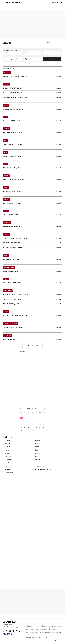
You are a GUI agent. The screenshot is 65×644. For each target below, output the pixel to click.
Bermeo (6, 105)
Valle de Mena (7, 335)
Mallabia (6, 176)
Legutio (6, 279)
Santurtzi (6, 234)
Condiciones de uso (29, 635)
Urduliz (6, 256)
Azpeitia (6, 312)
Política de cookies (43, 638)
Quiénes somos (35, 633)
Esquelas (7, 43)
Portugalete (7, 223)
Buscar (52, 59)
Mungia (6, 187)
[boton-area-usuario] (54, 3)
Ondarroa (6, 199)
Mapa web (58, 635)
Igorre (5, 152)
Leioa (5, 164)
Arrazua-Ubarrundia (9, 267)
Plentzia (6, 211)
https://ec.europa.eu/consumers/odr (48, 630)
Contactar (27, 633)
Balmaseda (7, 72)
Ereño (5, 117)
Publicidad (51, 635)
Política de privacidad (41, 635)
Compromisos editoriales (31, 638)
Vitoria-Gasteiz (8, 291)
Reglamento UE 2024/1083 (54, 633)
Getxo (5, 141)
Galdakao (6, 129)
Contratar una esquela (32, 346)
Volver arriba (59, 641)
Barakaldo (6, 84)
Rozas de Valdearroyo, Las (10, 324)
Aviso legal (43, 633)
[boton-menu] (62, 3)
